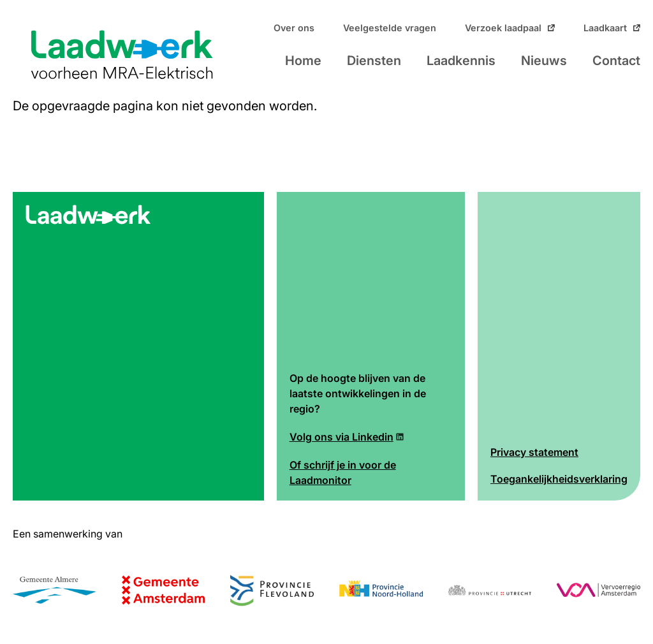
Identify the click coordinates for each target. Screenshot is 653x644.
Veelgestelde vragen (390, 28)
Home (303, 61)
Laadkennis (461, 61)
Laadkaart (605, 28)
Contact (616, 61)
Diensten (374, 61)
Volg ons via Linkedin (341, 437)
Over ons (294, 28)
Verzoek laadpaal (503, 28)
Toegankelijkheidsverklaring (559, 479)
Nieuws (544, 61)
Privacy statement (534, 452)
